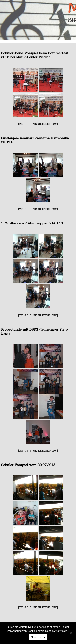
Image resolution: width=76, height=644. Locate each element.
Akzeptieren (38, 637)
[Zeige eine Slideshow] (38, 124)
